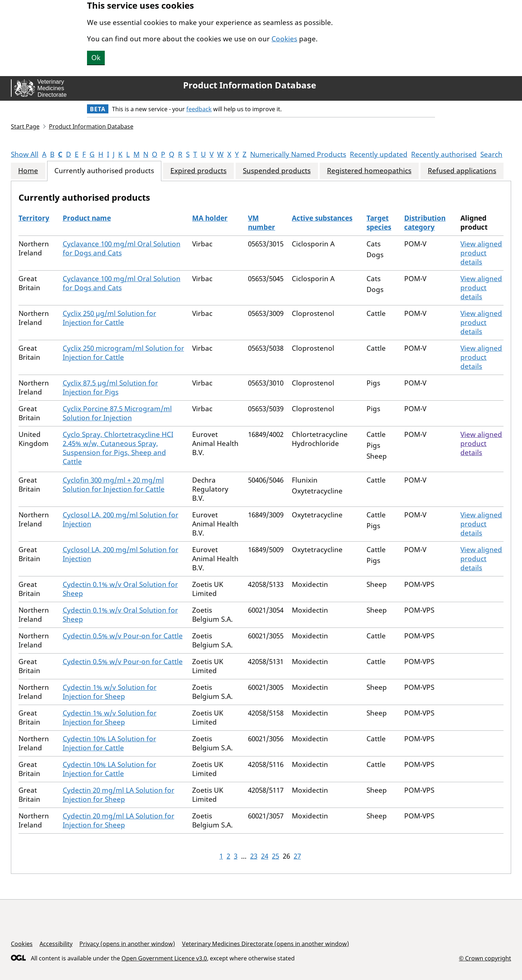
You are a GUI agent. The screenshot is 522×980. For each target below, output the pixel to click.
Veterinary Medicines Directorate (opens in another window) (266, 944)
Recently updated (379, 154)
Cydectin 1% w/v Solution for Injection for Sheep (110, 692)
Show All (25, 154)
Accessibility (56, 944)
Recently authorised (444, 154)
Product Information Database (250, 85)
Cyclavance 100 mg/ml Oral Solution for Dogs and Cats (122, 248)
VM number (262, 223)
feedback (199, 109)
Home (28, 171)
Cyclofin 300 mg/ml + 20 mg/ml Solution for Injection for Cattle (114, 485)
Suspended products (277, 171)
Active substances (322, 218)
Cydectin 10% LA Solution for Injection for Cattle (109, 743)
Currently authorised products (104, 171)
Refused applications (462, 171)
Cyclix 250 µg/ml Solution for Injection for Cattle (109, 318)
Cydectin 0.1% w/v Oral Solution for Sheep (120, 589)
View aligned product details (481, 253)
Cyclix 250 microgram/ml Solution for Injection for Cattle (123, 353)
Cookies (284, 39)
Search (491, 154)
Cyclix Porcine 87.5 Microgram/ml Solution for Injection (117, 413)
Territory (34, 218)
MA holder (210, 218)
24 (265, 856)
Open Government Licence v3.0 (164, 958)
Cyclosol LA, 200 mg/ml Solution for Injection (121, 519)
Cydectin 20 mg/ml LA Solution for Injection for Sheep (119, 795)
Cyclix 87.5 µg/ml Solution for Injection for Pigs (110, 387)
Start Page (25, 126)
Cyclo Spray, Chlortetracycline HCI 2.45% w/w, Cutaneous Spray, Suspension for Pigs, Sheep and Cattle (118, 448)
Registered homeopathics (369, 171)
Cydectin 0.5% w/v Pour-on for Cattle (123, 636)
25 (275, 856)
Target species (379, 223)
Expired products (198, 171)
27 (297, 856)
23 (254, 856)
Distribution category (425, 223)
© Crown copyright (485, 958)
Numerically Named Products (298, 154)
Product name (87, 218)
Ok (96, 58)
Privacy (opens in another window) (127, 944)
